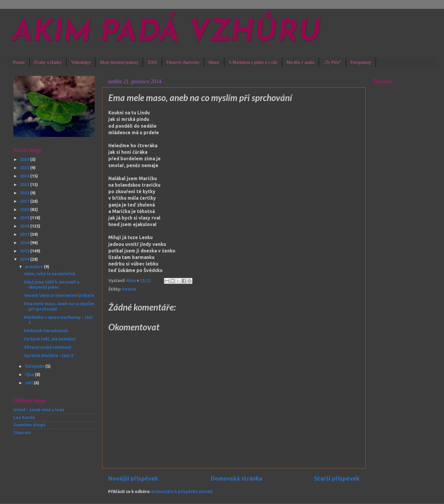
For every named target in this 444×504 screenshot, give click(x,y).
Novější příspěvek (133, 478)
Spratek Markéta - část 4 (49, 356)
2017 (25, 234)
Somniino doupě (29, 425)
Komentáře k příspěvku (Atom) (182, 492)
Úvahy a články (48, 62)
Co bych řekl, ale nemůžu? (50, 339)
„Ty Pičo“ (332, 62)
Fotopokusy (361, 62)
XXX (152, 62)
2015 (25, 251)
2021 (25, 201)
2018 (25, 226)
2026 (25, 159)
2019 (25, 218)
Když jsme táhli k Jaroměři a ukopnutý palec (52, 285)
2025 (25, 168)
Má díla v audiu (301, 62)
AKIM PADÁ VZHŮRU (167, 33)
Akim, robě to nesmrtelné (50, 274)
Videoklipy (81, 62)
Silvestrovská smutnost (48, 347)
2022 (25, 193)
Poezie (19, 62)
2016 (25, 243)
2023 (25, 185)
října (30, 375)
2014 (25, 259)
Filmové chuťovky (183, 62)
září (29, 383)
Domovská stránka (236, 478)
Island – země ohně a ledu (39, 410)
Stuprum (22, 433)
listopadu (35, 366)
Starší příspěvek (337, 478)
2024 (25, 176)
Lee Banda (24, 417)
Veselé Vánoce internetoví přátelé (59, 295)
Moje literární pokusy (119, 62)
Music (214, 62)
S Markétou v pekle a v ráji (253, 62)
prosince (34, 267)
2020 (25, 209)
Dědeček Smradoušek (46, 331)
